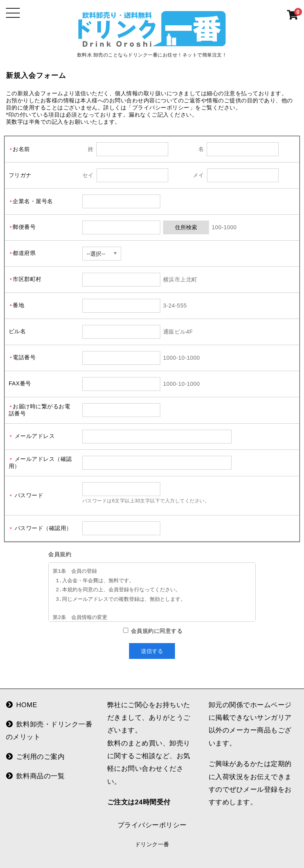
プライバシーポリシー (152, 825)
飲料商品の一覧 (35, 776)
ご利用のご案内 (35, 757)
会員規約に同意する (156, 631)
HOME (22, 705)
